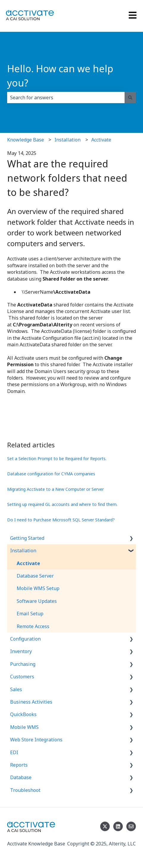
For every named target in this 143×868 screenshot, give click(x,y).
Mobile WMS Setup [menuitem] (38, 588)
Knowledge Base (26, 140)
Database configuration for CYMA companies (51, 474)
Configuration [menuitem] (25, 639)
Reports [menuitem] (19, 765)
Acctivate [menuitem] (28, 563)
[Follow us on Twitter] (105, 826)
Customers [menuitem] (22, 677)
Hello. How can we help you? (60, 76)
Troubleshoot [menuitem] (25, 790)
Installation (67, 140)
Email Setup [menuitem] (30, 614)
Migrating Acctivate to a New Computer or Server (55, 489)
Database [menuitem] (21, 777)
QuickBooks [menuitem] (23, 714)
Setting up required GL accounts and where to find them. (62, 504)
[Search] (130, 98)
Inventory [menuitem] (21, 651)
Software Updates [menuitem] (37, 601)
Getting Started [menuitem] (27, 538)
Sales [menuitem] (16, 689)
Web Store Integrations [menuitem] (36, 740)
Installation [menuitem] (23, 551)
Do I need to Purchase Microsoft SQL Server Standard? (61, 520)
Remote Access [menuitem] (33, 626)
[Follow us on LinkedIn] (118, 826)
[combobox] (66, 98)
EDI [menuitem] (14, 752)
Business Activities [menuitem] (31, 702)
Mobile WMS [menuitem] (24, 727)
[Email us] (131, 826)
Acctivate (101, 140)
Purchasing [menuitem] (23, 664)
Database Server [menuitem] (35, 576)
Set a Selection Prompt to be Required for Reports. (57, 459)
